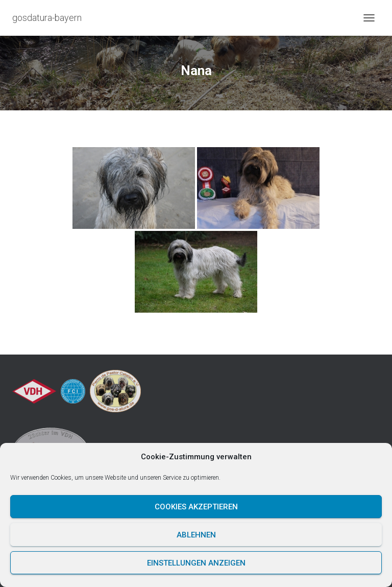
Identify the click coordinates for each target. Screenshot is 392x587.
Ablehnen (196, 535)
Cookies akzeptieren (196, 507)
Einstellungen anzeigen (196, 563)
